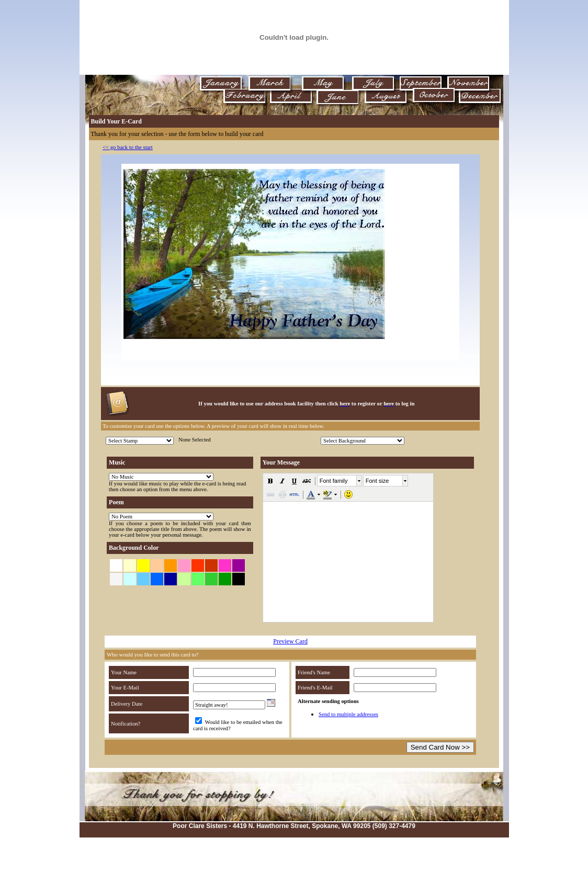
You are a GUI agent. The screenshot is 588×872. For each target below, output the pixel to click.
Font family (334, 481)
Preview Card (290, 641)
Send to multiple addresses (348, 714)
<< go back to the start (128, 147)
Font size (377, 481)
